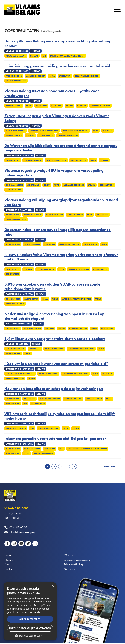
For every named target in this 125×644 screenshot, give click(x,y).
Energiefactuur (33, 160)
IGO (61, 449)
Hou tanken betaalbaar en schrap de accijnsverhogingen (54, 389)
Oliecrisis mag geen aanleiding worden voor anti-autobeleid (57, 66)
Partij (7, 565)
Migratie (108, 131)
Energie (28, 269)
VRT (32, 428)
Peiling (30, 135)
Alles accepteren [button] (30, 619)
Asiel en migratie (54, 349)
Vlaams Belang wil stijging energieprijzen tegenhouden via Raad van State (61, 202)
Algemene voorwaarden (78, 560)
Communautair (78, 328)
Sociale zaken (32, 244)
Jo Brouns (33, 185)
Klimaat (82, 106)
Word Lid (69, 555)
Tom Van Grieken (15, 131)
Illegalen (107, 374)
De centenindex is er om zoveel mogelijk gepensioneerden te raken (57, 232)
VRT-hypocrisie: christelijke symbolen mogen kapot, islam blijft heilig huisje (60, 416)
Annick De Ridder (36, 76)
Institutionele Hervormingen (67, 56)
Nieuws (9, 560)
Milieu (69, 106)
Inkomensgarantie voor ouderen (87, 449)
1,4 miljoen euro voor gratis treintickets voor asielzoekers (55, 339)
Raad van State (54, 215)
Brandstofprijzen (16, 81)
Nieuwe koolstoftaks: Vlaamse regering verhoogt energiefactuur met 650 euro (61, 257)
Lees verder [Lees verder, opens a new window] (35, 612)
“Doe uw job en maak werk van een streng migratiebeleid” (56, 364)
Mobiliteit (65, 76)
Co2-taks (56, 106)
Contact (9, 570)
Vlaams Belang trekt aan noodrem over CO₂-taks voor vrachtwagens (52, 93)
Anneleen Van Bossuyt (76, 131)
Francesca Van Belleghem (44, 131)
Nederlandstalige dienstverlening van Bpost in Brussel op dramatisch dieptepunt (54, 316)
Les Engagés (38, 404)
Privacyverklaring (74, 565)
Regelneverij (107, 185)
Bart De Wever (78, 160)
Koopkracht (100, 269)
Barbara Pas (13, 160)
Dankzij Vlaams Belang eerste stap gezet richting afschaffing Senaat (57, 44)
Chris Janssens (14, 185)
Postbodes (107, 328)
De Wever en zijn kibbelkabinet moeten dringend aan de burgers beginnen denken (61, 148)
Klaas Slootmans (16, 56)
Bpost (62, 328)
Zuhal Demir (31, 299)
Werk (55, 299)
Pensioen (50, 244)
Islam (76, 428)
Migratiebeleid (14, 135)
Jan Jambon (90, 244)
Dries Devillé (13, 269)
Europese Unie (14, 190)
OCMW (31, 378)
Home (8, 555)
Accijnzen (103, 215)
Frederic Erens (14, 76)
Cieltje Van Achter (48, 428)
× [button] (53, 586)
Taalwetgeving (32, 328)
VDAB (98, 299)
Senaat (34, 56)
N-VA (52, 76)
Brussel (50, 328)
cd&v (47, 185)
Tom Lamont (13, 299)
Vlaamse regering (74, 185)
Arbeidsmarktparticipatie (77, 299)
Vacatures (70, 570)
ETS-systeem (12, 274)
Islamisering (46, 135)
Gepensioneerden (69, 244)
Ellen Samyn (13, 244)
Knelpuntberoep (15, 304)
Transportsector (100, 106)
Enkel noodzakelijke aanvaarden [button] (30, 628)
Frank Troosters (15, 349)
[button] (30, 635)
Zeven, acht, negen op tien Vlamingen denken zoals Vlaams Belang (57, 118)
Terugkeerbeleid (15, 378)
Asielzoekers (13, 354)
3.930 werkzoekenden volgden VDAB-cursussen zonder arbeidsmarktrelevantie (53, 287)
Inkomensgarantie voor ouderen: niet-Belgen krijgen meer (55, 439)
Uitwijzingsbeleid (68, 135)
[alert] (30, 611)
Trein (27, 354)
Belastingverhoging (87, 76)
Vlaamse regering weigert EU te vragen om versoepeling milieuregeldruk (54, 173)
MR (44, 56)
